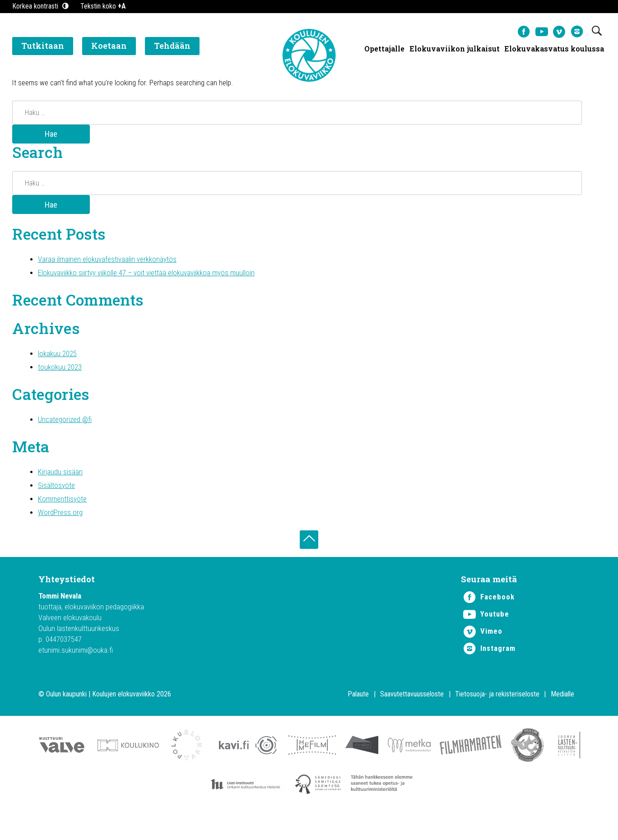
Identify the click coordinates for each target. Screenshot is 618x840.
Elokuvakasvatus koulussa (554, 50)
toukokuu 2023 (62, 377)
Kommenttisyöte (64, 515)
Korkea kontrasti (41, 6)
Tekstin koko (103, 6)
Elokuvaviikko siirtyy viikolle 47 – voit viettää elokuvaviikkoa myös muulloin (152, 279)
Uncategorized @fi (67, 432)
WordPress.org (62, 530)
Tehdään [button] (172, 47)
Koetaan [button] (109, 47)
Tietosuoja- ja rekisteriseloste (497, 716)
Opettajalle (384, 50)
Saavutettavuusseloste (412, 716)
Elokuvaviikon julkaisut (454, 50)
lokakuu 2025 (59, 363)
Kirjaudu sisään (61, 486)
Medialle (562, 716)
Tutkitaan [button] (43, 47)
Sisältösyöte (58, 500)
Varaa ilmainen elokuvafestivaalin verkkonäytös (111, 264)
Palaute (358, 716)
